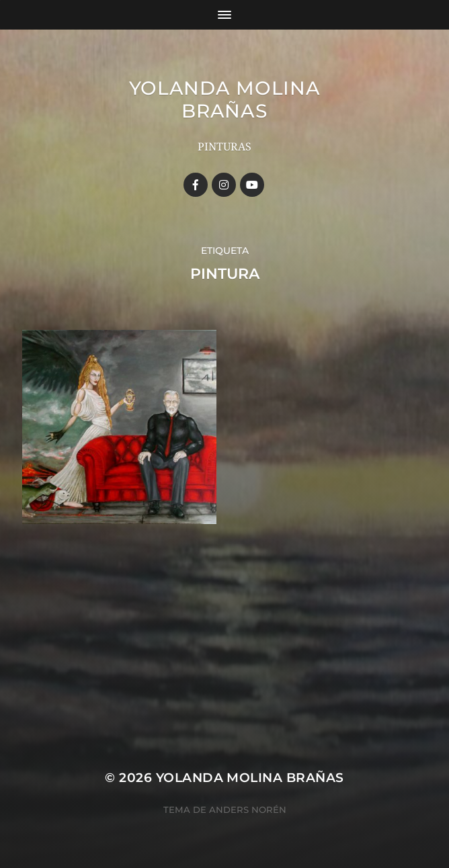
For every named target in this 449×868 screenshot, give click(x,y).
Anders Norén (248, 810)
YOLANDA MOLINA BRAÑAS (225, 99)
